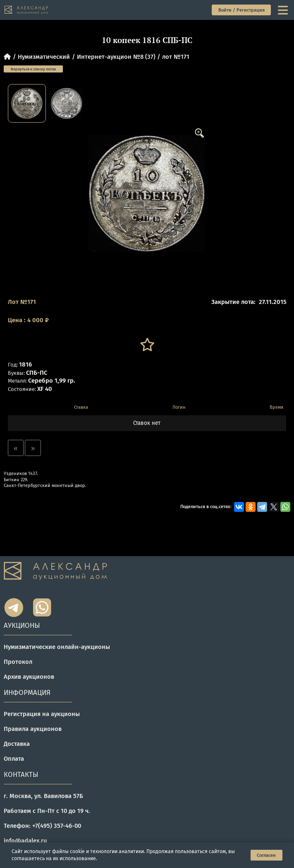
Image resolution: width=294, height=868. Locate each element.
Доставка (17, 744)
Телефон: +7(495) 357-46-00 (42, 826)
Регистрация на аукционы (42, 714)
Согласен (266, 855)
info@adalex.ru (25, 841)
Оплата (14, 759)
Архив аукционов (29, 677)
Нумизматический (44, 57)
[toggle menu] (284, 10)
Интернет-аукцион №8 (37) (116, 57)
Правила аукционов (33, 729)
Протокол (18, 662)
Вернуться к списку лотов (33, 69)
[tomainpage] (26, 10)
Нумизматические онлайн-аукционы (57, 647)
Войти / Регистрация (241, 10)
